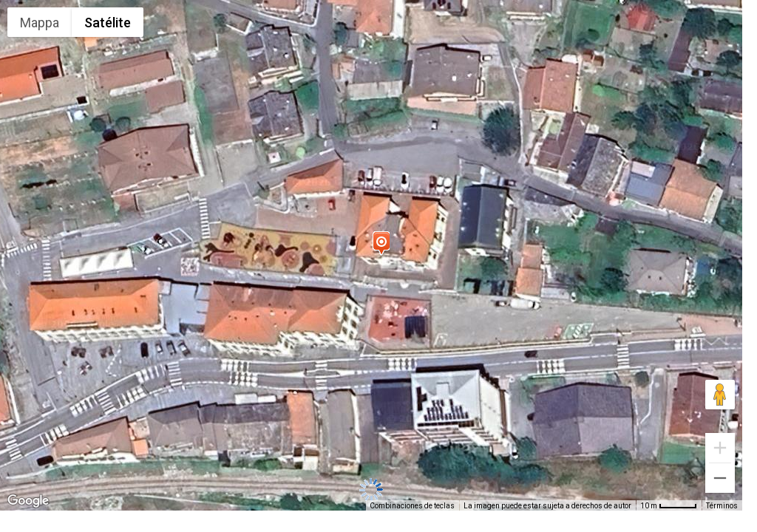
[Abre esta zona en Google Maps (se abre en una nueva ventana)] (28, 501)
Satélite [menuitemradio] (108, 23)
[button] (381, 243)
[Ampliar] (720, 448)
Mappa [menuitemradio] (40, 23)
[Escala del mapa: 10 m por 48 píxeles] (669, 505)
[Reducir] (720, 478)
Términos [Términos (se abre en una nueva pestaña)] (722, 506)
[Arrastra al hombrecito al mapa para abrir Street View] (720, 395)
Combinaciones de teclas (412, 506)
